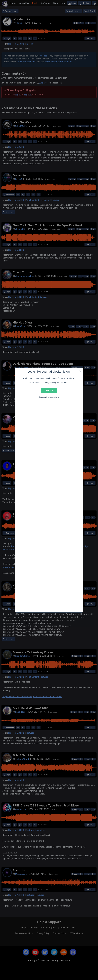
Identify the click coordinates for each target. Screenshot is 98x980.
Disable (49, 391)
